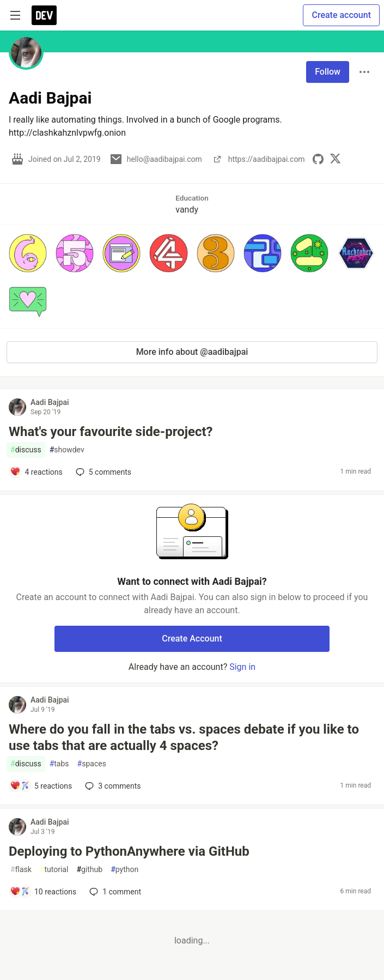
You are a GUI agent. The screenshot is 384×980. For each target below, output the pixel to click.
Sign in (242, 667)
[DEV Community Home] (44, 15)
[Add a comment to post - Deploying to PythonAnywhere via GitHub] (43, 892)
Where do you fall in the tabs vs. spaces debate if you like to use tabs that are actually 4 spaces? (184, 737)
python (124, 870)
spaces (92, 764)
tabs (59, 764)
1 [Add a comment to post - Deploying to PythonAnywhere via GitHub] (114, 892)
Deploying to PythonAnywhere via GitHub (129, 851)
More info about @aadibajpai (192, 352)
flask (21, 870)
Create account (341, 15)
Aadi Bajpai (50, 402)
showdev (67, 450)
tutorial (54, 870)
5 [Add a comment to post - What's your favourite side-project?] (102, 472)
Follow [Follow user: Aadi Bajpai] (328, 72)
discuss (26, 450)
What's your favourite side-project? (111, 432)
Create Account (192, 639)
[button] (28, 253)
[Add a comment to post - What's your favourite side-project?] (36, 472)
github (89, 870)
